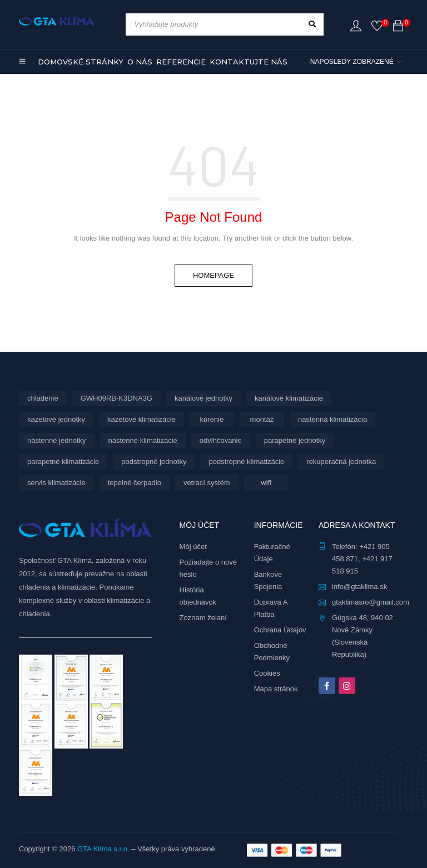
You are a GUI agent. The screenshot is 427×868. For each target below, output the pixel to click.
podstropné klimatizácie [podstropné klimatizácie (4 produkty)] (246, 462)
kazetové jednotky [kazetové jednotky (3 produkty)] (56, 419)
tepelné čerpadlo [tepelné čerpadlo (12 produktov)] (135, 483)
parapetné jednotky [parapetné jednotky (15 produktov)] (295, 440)
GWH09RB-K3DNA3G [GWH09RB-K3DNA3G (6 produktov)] (116, 398)
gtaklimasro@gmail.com (371, 602)
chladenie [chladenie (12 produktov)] (43, 398)
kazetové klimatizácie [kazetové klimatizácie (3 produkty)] (141, 419)
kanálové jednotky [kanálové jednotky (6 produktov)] (203, 398)
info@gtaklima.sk (359, 587)
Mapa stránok (276, 689)
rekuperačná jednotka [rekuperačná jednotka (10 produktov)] (341, 462)
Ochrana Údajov (280, 630)
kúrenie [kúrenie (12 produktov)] (212, 419)
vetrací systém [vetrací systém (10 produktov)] (207, 483)
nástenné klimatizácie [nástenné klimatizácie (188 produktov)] (143, 440)
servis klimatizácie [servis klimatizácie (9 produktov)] (56, 483)
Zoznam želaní (203, 618)
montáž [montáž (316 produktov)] (262, 419)
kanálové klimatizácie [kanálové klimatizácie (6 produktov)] (289, 398)
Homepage (213, 275)
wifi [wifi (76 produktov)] (266, 483)
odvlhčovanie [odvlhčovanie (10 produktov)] (221, 440)
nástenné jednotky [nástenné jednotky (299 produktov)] (57, 440)
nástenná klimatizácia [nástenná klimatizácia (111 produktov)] (332, 419)
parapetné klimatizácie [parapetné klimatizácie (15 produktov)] (63, 462)
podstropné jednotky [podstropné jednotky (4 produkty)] (154, 462)
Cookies (267, 673)
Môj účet (193, 547)
